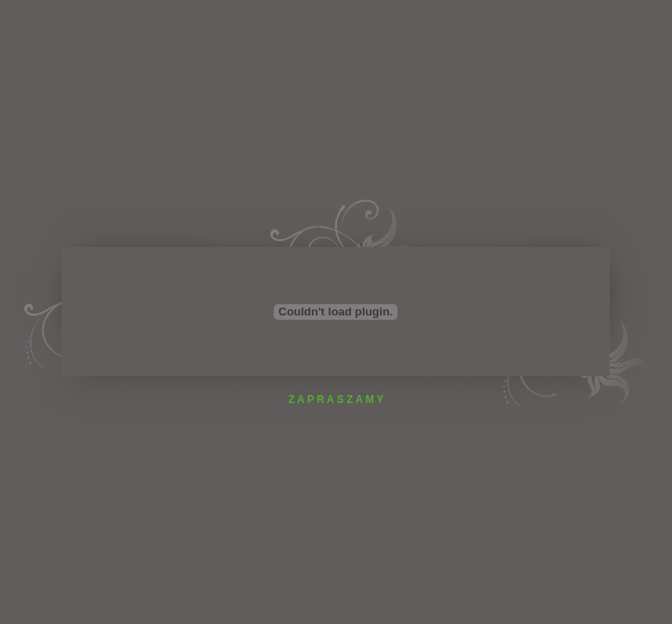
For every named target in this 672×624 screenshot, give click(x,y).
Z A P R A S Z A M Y (336, 400)
